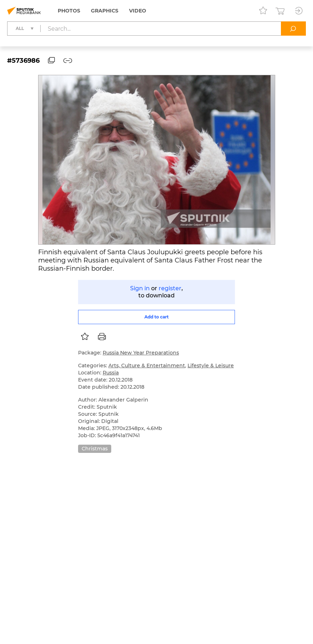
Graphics (105, 11)
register (170, 288)
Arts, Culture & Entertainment (147, 366)
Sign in (140, 288)
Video (138, 11)
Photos (69, 11)
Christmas (95, 449)
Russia (111, 373)
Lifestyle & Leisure (211, 366)
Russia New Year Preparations (141, 353)
